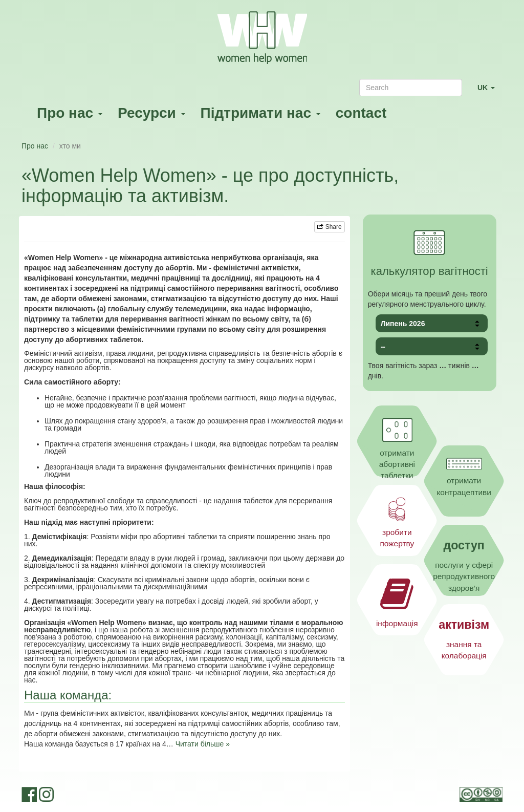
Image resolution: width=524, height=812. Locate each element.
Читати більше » (203, 744)
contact (361, 113)
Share (329, 227)
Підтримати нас (260, 113)
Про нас (70, 113)
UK (490, 92)
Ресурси (151, 113)
